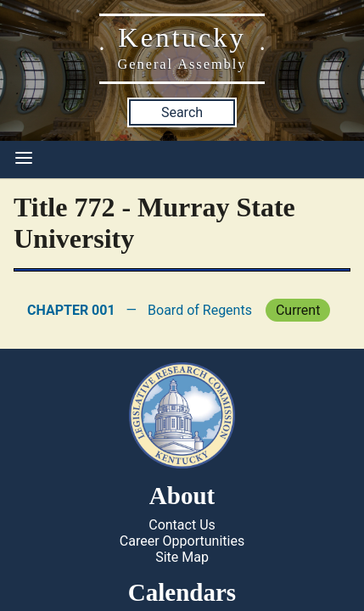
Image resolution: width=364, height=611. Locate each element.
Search (182, 112)
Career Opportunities (182, 541)
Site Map (182, 557)
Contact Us (182, 525)
